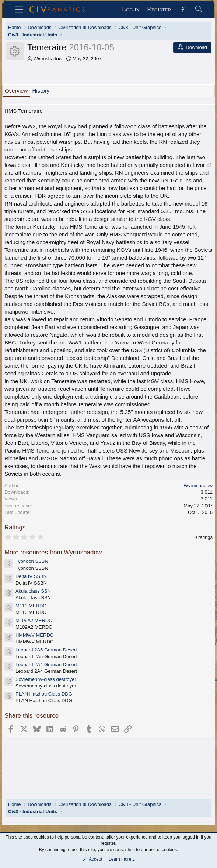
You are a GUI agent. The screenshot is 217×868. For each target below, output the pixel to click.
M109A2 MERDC (34, 620)
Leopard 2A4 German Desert (46, 665)
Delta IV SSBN (31, 576)
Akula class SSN (33, 591)
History (41, 91)
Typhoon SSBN (32, 561)
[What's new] (183, 9)
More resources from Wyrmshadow (53, 552)
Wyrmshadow (48, 59)
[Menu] (19, 10)
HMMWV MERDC (34, 635)
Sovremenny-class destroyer (46, 679)
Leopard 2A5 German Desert (46, 650)
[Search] (198, 9)
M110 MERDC (31, 606)
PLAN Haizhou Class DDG (44, 694)
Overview (16, 91)
